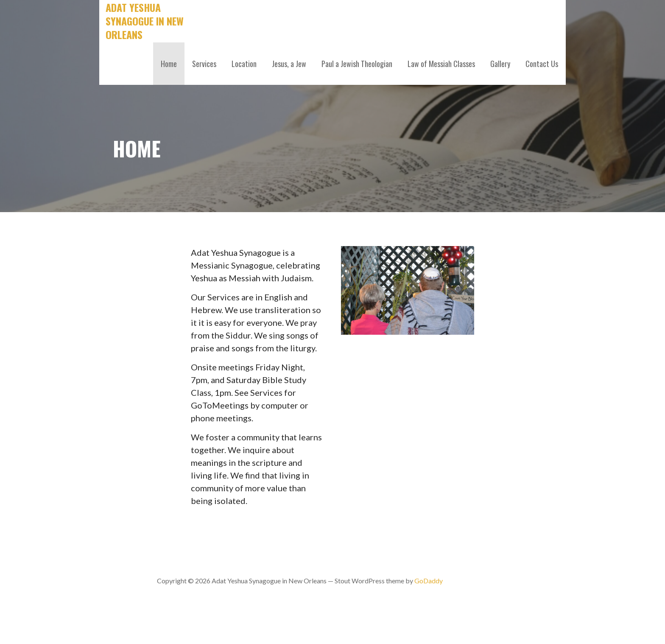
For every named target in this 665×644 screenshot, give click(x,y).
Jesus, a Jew (289, 64)
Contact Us (542, 64)
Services (204, 64)
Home (169, 64)
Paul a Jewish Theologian (357, 64)
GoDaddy (429, 581)
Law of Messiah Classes (441, 64)
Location (244, 64)
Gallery (500, 64)
